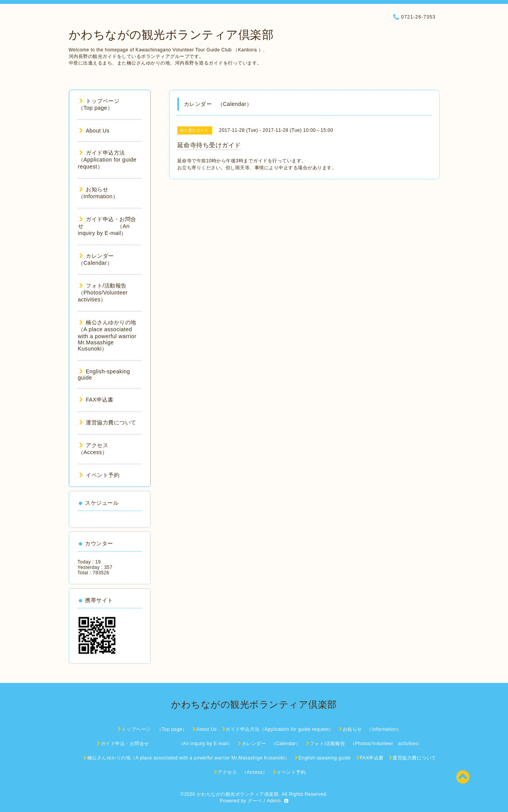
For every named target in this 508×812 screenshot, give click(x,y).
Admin (274, 801)
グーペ (255, 801)
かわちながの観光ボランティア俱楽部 (238, 794)
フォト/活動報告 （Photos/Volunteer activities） (106, 293)
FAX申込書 (96, 400)
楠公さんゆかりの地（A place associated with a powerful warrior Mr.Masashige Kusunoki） (107, 335)
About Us (94, 131)
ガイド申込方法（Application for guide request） (107, 160)
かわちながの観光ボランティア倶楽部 (171, 35)
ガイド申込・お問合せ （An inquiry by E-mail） (107, 226)
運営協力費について (108, 422)
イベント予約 (99, 475)
